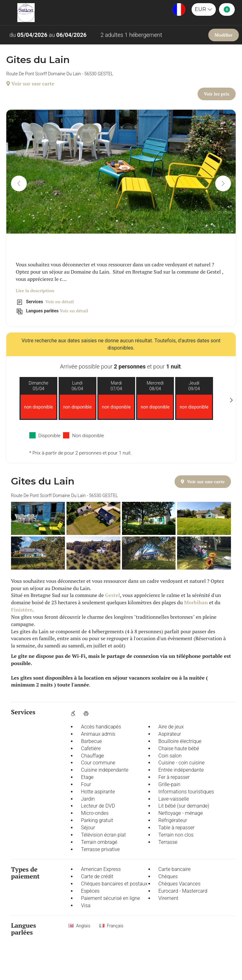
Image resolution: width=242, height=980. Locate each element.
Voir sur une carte (30, 84)
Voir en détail (59, 302)
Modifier (224, 35)
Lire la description (35, 290)
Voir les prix (217, 94)
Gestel (112, 595)
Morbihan (196, 602)
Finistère (22, 610)
